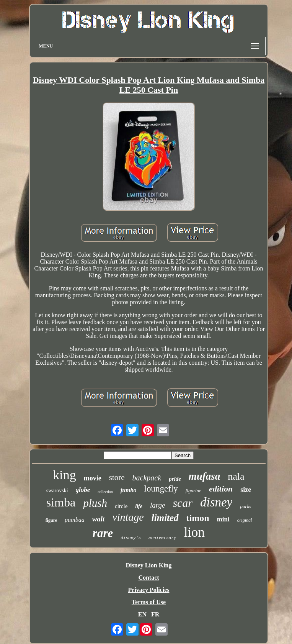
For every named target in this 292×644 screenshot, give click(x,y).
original (245, 520)
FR (155, 614)
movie (93, 478)
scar (183, 503)
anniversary (162, 538)
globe (83, 490)
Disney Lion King (148, 565)
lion (194, 532)
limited (165, 518)
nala (236, 476)
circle (121, 506)
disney (216, 502)
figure (51, 520)
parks (246, 506)
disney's (131, 538)
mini (223, 519)
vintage (128, 517)
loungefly (161, 489)
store (117, 477)
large (157, 505)
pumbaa (75, 520)
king (64, 475)
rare (103, 533)
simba (61, 502)
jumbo (129, 490)
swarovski (57, 491)
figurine (193, 491)
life (139, 506)
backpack (147, 478)
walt (99, 519)
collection (105, 492)
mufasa (205, 476)
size (246, 490)
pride (175, 479)
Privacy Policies (149, 590)
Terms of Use (149, 602)
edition (221, 489)
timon (198, 518)
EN (142, 614)
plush (95, 503)
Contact (148, 578)
